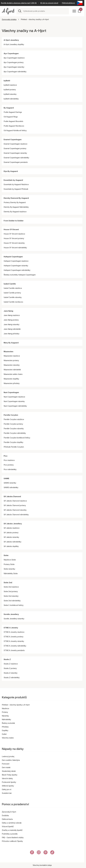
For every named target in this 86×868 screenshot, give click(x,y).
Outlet (4, 734)
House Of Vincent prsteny (14, 238)
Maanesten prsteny (11, 360)
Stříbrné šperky (8, 786)
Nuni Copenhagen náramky (14, 401)
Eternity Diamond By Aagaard (16, 198)
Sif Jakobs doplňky (11, 546)
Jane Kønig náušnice (12, 315)
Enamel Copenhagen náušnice (15, 144)
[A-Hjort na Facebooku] (32, 853)
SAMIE (6, 478)
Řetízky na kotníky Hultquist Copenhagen (20, 275)
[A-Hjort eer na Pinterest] (46, 853)
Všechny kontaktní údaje (42, 865)
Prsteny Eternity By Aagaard (15, 202)
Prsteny (5, 712)
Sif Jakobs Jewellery (13, 524)
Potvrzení (6, 764)
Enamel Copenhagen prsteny (15, 148)
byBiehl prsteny (10, 90)
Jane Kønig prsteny (11, 320)
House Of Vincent (11, 229)
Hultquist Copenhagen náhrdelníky (17, 270)
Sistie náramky (9, 569)
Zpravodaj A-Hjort (9, 812)
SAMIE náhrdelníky (11, 487)
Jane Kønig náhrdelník (12, 329)
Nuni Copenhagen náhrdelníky (15, 406)
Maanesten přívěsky (12, 383)
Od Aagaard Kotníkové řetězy (15, 130)
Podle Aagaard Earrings (13, 112)
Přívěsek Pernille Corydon (14, 447)
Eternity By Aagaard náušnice (15, 212)
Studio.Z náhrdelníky (12, 677)
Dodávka (5, 815)
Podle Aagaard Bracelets (13, 121)
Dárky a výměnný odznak (12, 823)
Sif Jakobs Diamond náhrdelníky (16, 515)
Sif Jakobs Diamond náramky (15, 510)
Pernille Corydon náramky (14, 428)
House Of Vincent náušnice (14, 234)
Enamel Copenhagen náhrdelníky (16, 158)
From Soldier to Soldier (14, 221)
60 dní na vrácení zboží (49, 3)
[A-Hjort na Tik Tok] (52, 853)
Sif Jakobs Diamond (12, 496)
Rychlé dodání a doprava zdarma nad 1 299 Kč (19, 3)
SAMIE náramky (10, 483)
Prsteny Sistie (9, 564)
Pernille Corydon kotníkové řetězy (17, 438)
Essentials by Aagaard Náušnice (16, 184)
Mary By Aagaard (11, 343)
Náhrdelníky (6, 719)
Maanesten (8, 351)
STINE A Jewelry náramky (14, 641)
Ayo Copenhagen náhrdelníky (15, 72)
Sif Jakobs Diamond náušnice (15, 501)
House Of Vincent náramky (14, 243)
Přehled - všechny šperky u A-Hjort (16, 705)
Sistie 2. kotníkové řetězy (14, 605)
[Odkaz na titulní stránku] (8, 11)
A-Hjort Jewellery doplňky (14, 44)
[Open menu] (74, 11)
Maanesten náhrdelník (12, 370)
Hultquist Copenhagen (13, 257)
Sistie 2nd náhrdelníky (12, 601)
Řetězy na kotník (8, 723)
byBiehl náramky (10, 94)
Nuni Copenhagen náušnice (14, 397)
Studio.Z (7, 659)
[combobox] (45, 11)
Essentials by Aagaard (13, 180)
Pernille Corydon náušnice (14, 419)
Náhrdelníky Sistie (11, 573)
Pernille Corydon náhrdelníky (15, 433)
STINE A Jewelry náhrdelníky (15, 646)
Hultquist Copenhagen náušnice (16, 261)
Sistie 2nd (8, 583)
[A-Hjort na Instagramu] (39, 853)
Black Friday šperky (10, 775)
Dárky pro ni (7, 789)
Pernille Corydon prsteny (13, 424)
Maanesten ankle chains (13, 374)
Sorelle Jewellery (11, 614)
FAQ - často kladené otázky (13, 837)
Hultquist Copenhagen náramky (16, 266)
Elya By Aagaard (11, 171)
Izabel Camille (10, 284)
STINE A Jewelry (11, 628)
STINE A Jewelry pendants (14, 650)
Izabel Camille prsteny (12, 293)
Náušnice (5, 708)
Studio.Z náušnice (11, 664)
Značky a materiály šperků (12, 830)
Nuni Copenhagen (11, 392)
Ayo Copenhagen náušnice (14, 58)
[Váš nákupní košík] (80, 11)
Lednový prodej (8, 756)
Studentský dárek (9, 771)
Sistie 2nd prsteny (11, 591)
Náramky (5, 716)
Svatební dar (7, 793)
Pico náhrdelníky (10, 469)
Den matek (6, 767)
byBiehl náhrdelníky (11, 99)
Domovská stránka (9, 19)
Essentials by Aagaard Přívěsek (16, 189)
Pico (6, 456)
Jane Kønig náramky (11, 324)
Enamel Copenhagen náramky (15, 153)
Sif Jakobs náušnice (12, 528)
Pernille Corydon (11, 415)
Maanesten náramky (12, 365)
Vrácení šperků (8, 826)
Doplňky (5, 730)
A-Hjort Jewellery (11, 40)
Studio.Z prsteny (10, 668)
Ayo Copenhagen (11, 53)
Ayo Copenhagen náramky (14, 67)
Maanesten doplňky (11, 379)
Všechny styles (8, 738)
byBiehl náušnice (10, 85)
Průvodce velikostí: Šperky (12, 841)
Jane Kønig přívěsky (11, 334)
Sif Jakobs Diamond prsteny (15, 505)
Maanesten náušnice (12, 356)
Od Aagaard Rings (11, 117)
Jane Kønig (8, 311)
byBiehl (7, 81)
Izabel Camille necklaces (13, 302)
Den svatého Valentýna (11, 760)
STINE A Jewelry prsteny (13, 637)
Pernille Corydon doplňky (13, 442)
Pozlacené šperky (9, 782)
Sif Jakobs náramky (11, 537)
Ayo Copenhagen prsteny (14, 62)
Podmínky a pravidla (10, 834)
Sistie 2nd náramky (11, 596)
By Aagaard (9, 108)
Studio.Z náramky (11, 673)
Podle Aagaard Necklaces (14, 126)
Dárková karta (7, 819)
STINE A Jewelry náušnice (14, 632)
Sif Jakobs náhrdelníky (12, 542)
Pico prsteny (9, 465)
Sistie (6, 555)
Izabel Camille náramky (13, 297)
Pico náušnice (9, 460)
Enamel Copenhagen (13, 140)
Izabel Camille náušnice (13, 288)
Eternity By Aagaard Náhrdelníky (16, 207)
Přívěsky (5, 727)
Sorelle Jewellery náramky (14, 619)
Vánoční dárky (7, 778)
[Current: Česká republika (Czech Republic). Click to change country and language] (80, 3)
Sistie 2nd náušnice (11, 587)
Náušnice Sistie (10, 560)
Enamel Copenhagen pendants (16, 162)
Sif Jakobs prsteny (11, 533)
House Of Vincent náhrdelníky (15, 248)
